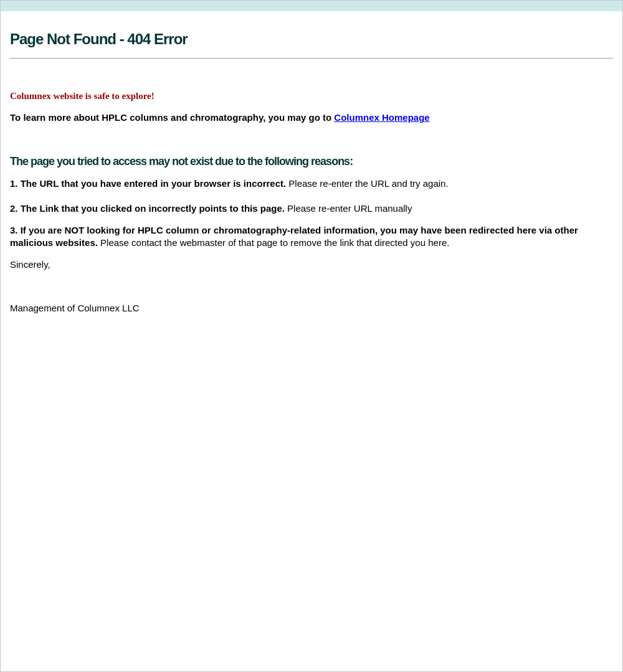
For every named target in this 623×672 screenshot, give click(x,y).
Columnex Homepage (382, 117)
